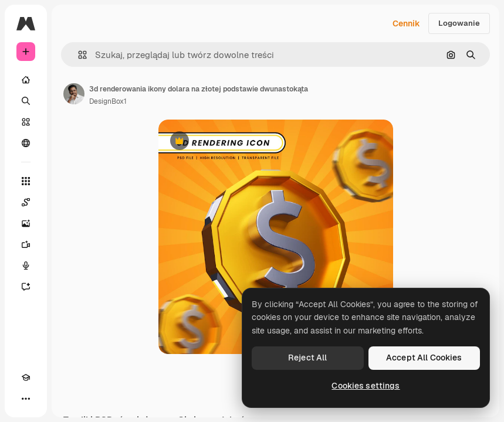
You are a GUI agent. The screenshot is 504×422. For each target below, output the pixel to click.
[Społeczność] (26, 143)
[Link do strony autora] (74, 94)
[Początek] (26, 80)
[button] (78, 55)
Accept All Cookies (424, 358)
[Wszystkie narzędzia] (26, 181)
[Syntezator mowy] (26, 266)
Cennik (406, 23)
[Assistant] (26, 287)
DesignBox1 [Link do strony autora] (108, 101)
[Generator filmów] (26, 244)
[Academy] (26, 377)
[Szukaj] (26, 101)
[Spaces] (26, 202)
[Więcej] (26, 399)
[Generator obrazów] (26, 223)
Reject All (307, 358)
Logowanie (459, 23)
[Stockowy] (26, 122)
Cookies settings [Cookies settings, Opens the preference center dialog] (366, 386)
